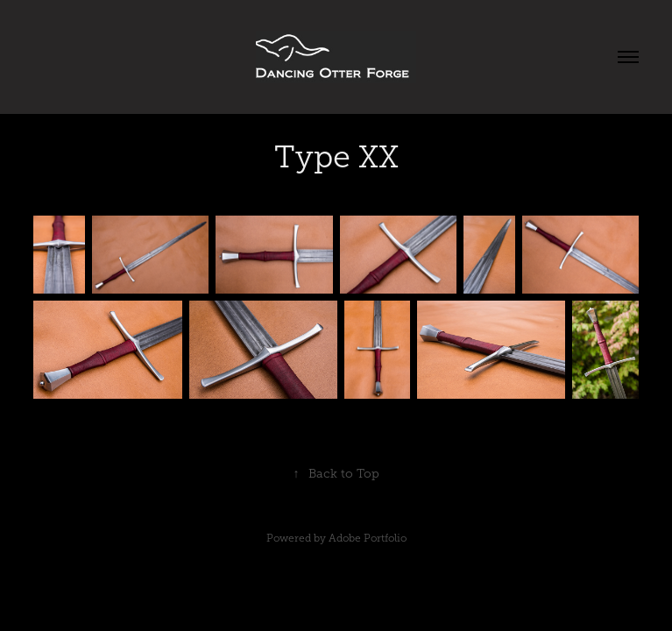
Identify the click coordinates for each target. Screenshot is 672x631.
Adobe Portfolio (368, 538)
